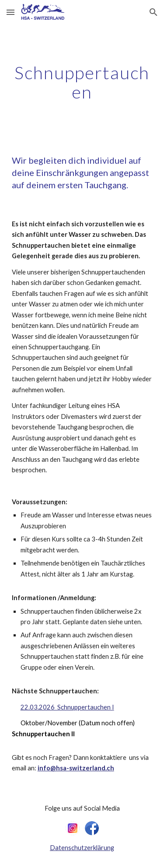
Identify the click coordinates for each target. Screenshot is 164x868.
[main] (82, 82)
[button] (10, 12)
